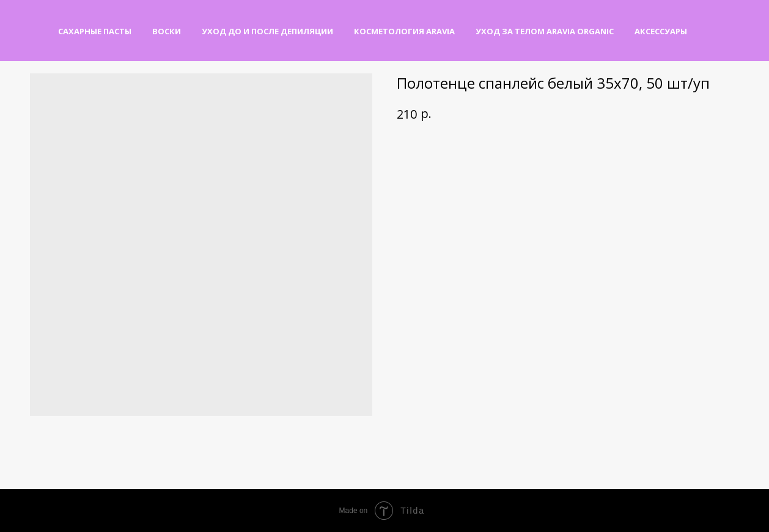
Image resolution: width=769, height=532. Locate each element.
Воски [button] (167, 31)
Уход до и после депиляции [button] (267, 31)
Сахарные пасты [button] (95, 31)
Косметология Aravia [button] (404, 31)
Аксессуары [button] (661, 31)
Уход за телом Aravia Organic (545, 31)
